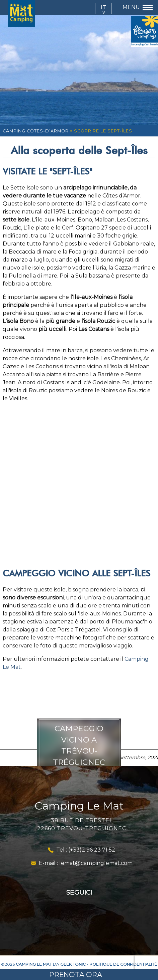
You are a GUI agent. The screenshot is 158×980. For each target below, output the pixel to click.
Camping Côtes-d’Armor (36, 131)
